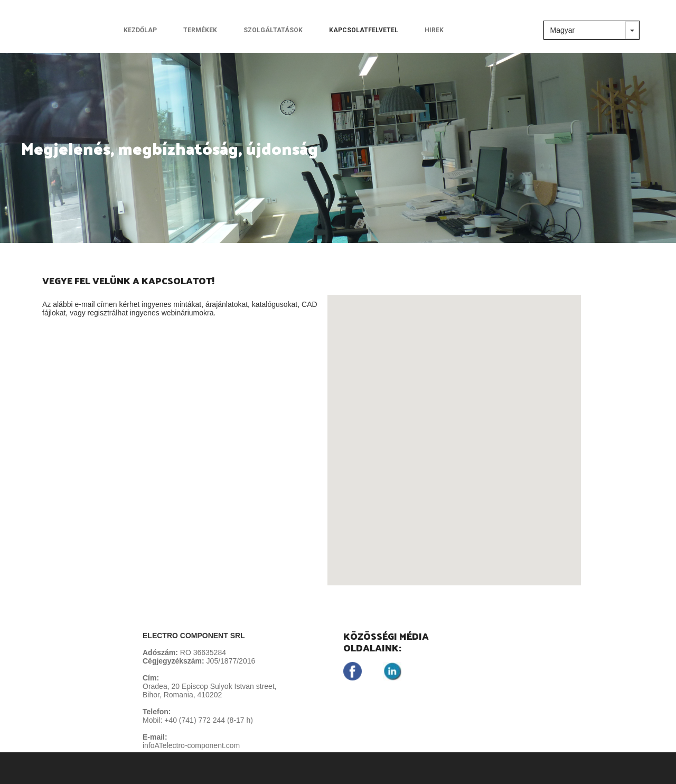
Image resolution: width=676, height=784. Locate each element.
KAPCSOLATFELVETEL (364, 30)
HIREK (434, 30)
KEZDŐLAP (140, 30)
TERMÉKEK (200, 30)
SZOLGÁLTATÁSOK (273, 30)
